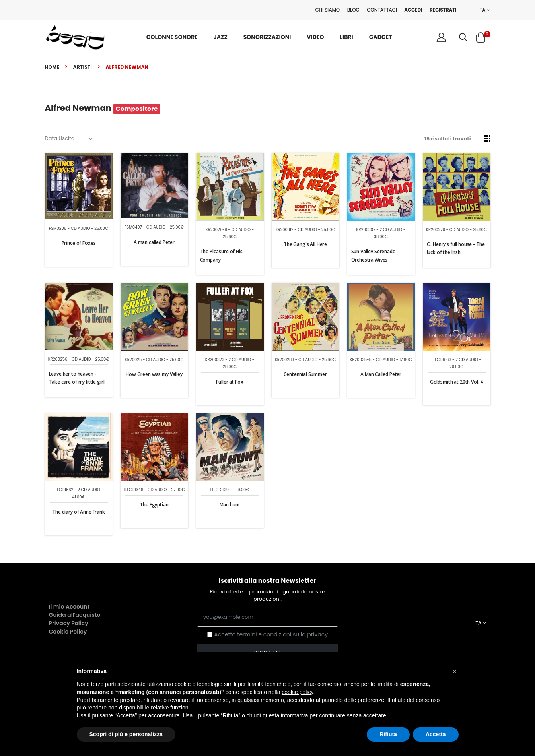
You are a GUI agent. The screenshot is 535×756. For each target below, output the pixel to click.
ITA (482, 10)
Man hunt (230, 505)
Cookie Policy (68, 632)
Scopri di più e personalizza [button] (126, 734)
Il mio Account (69, 607)
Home (52, 67)
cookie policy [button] (297, 692)
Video (315, 37)
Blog (353, 10)
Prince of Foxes (79, 243)
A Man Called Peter (381, 374)
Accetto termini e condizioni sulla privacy (271, 635)
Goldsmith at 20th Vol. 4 (456, 382)
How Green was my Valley (154, 374)
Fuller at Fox (230, 382)
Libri (346, 37)
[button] (463, 37)
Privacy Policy (69, 623)
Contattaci (382, 10)
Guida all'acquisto (75, 615)
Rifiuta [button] (388, 734)
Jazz (221, 37)
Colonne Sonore (172, 37)
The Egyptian (154, 505)
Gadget (381, 37)
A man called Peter (154, 242)
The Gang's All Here (305, 244)
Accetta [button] (436, 734)
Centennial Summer (305, 374)
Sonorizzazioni (267, 37)
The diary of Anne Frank (79, 512)
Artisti (83, 67)
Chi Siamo (327, 10)
